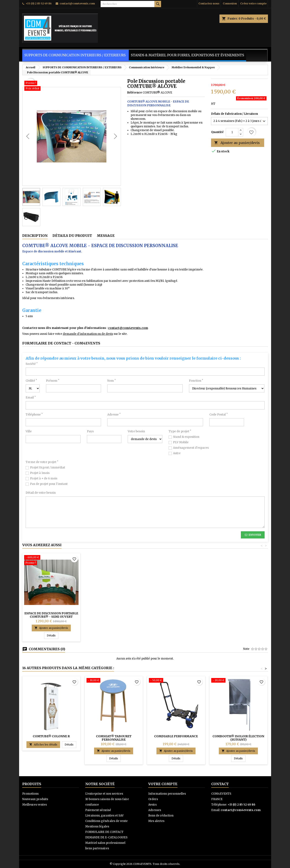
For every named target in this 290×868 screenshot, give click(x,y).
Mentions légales (97, 826)
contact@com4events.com (77, 3)
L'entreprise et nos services (104, 794)
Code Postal (218, 415)
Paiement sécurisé (98, 810)
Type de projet (180, 431)
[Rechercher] (131, 4)
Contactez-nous (209, 3)
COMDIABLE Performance (176, 736)
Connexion (230, 3)
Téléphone (34, 415)
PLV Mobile (181, 442)
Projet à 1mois (40, 473)
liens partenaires (97, 848)
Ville (29, 431)
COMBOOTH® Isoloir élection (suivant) (238, 738)
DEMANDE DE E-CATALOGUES (106, 837)
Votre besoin (136, 431)
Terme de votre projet (42, 462)
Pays (90, 431)
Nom (112, 381)
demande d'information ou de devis (88, 334)
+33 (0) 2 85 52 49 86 (39, 3)
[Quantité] (232, 132)
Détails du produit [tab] (72, 236)
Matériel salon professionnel (105, 843)
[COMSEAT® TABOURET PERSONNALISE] (114, 681)
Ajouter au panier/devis (237, 143)
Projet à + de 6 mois (44, 478)
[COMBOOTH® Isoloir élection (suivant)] (238, 681)
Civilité (31, 381)
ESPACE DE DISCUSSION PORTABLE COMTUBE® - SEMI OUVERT (51, 615)
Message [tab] (106, 236)
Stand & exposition (186, 437)
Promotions (30, 794)
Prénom (53, 381)
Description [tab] (35, 236)
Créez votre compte (253, 3)
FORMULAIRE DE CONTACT (104, 832)
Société (32, 364)
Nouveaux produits (35, 799)
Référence (135, 93)
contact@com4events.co (127, 328)
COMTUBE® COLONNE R (51, 736)
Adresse (114, 415)
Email (31, 398)
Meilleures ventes (35, 805)
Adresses (155, 810)
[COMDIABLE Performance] (176, 681)
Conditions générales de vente (106, 821)
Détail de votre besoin (41, 493)
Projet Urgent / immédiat (48, 468)
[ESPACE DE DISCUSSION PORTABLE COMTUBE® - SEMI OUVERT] (51, 561)
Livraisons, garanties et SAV (104, 816)
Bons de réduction (161, 816)
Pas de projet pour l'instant (49, 484)
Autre (177, 453)
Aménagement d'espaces (191, 448)
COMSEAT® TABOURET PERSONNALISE (114, 738)
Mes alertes (156, 821)
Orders (153, 799)
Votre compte (163, 784)
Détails (53, 635)
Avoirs (152, 805)
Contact (220, 784)
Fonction (196, 381)
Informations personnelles (167, 794)
